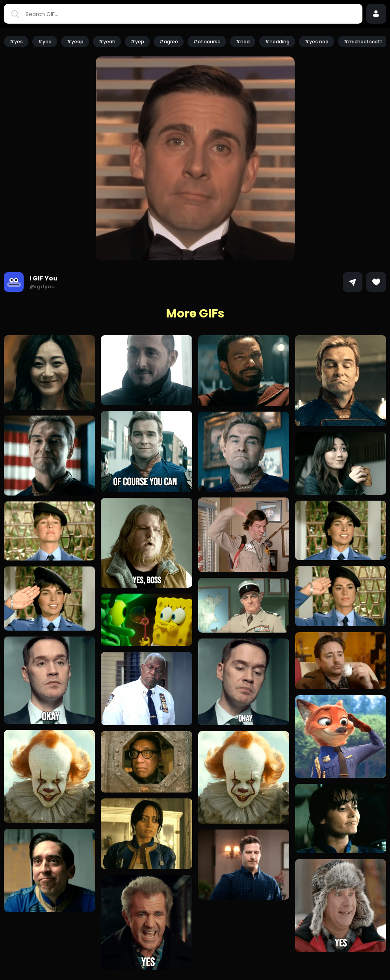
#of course (207, 42)
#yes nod (317, 42)
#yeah (107, 42)
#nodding (277, 42)
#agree (169, 42)
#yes (16, 42)
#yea (45, 42)
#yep (137, 42)
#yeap (75, 42)
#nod (243, 42)
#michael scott (363, 42)
